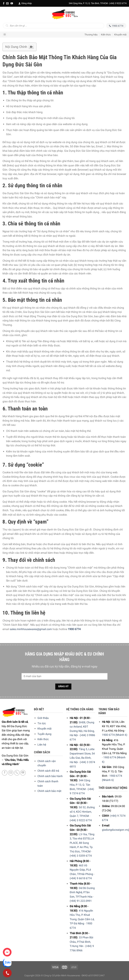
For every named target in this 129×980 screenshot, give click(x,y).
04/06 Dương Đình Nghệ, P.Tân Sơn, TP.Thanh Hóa (82, 892)
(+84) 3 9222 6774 (118, 3)
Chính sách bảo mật (49, 791)
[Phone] (7, 973)
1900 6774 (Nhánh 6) (115, 735)
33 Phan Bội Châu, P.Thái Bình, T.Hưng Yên (81, 942)
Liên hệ (42, 745)
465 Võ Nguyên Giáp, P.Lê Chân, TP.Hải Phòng (81, 870)
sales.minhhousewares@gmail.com (31, 629)
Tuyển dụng (44, 734)
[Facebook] (4, 3)
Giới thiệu (43, 718)
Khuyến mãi (120, 35)
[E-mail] (7, 3)
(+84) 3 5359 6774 (81, 856)
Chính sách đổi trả (48, 771)
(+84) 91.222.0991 (81, 901)
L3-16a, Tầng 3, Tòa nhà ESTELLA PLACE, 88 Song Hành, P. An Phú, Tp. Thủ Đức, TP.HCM (82, 843)
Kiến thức (106, 35)
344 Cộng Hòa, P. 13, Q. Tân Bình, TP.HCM (80, 785)
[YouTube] (12, 3)
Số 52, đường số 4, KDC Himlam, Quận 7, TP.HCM (82, 812)
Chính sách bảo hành (50, 776)
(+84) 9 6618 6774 (81, 878)
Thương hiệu (91, 35)
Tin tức (42, 723)
